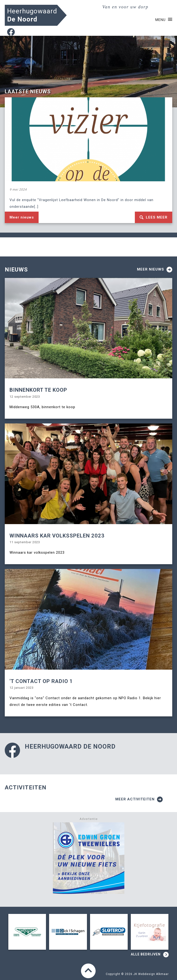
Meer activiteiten (139, 799)
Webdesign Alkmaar (153, 974)
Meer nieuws (22, 217)
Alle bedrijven (150, 955)
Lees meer (154, 217)
